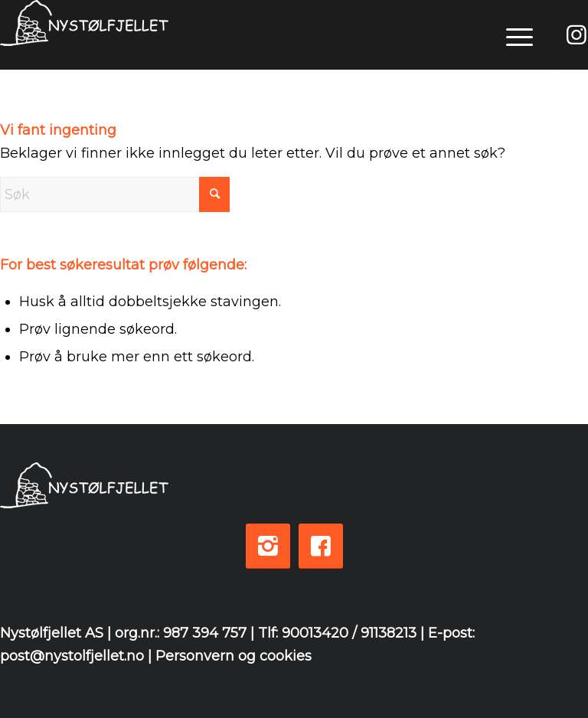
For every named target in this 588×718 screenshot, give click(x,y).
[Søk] (115, 194)
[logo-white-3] (84, 35)
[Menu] (512, 34)
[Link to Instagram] (577, 35)
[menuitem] (512, 34)
